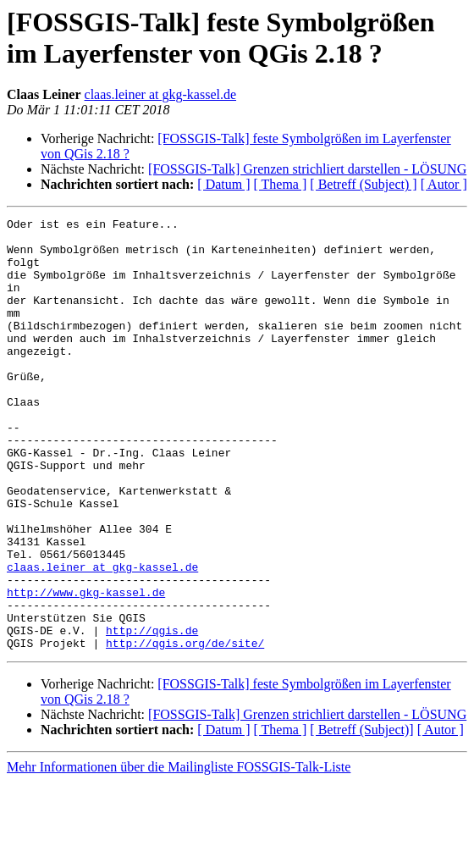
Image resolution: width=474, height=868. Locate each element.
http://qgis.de (152, 714)
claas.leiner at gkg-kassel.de (160, 94)
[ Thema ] (281, 184)
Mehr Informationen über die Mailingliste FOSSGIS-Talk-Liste (179, 853)
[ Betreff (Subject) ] (363, 184)
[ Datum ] (223, 184)
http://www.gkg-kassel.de (86, 668)
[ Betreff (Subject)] (361, 816)
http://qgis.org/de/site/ (185, 729)
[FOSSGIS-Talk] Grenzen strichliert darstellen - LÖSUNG (307, 169)
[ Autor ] (444, 184)
